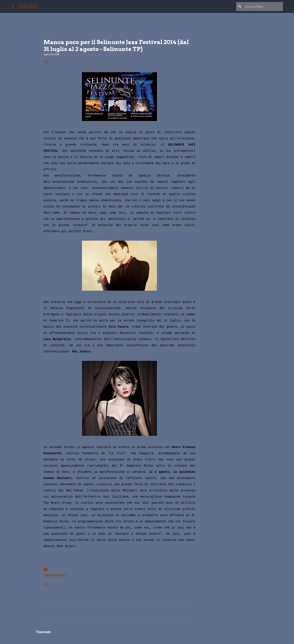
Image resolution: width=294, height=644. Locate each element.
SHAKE (29, 6)
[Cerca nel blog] (263, 7)
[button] (46, 62)
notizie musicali (55, 575)
